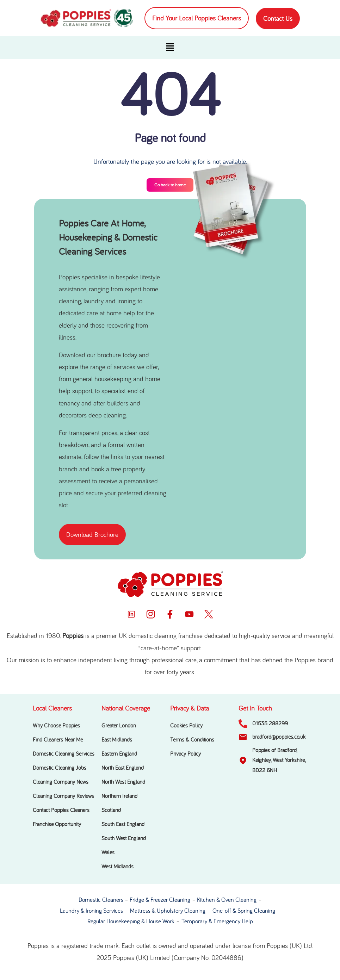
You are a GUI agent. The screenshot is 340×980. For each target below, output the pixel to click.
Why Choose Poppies (56, 726)
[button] (170, 48)
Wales (108, 852)
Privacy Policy (186, 754)
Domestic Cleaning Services (64, 754)
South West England (124, 838)
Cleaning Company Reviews (63, 796)
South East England (123, 824)
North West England (123, 782)
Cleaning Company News (61, 782)
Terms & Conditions (192, 740)
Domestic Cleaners (101, 900)
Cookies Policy (186, 726)
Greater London (119, 726)
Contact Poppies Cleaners (61, 810)
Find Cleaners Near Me (58, 740)
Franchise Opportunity (57, 824)
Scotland (111, 810)
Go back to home (170, 185)
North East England (123, 768)
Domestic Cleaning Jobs (60, 768)
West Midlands (118, 867)
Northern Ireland (119, 796)
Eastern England (119, 754)
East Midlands (117, 740)
